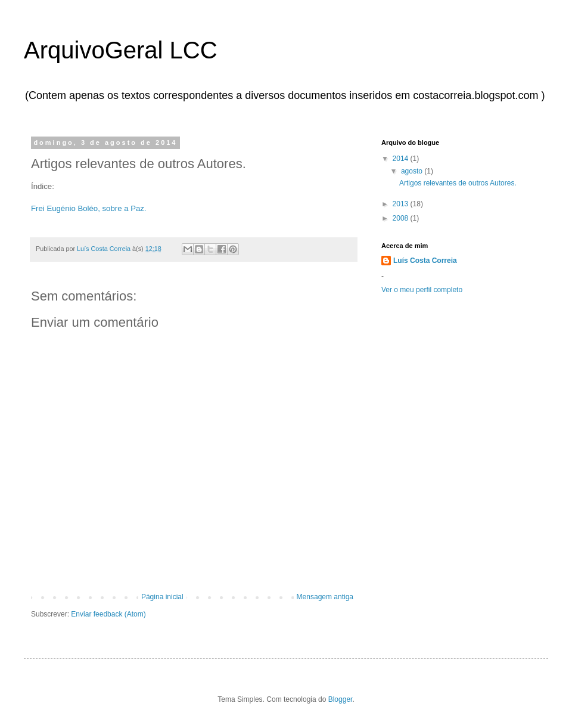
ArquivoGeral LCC (121, 50)
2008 (402, 218)
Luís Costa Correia (425, 261)
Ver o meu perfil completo (422, 290)
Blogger (341, 699)
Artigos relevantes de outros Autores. (458, 183)
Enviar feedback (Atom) (108, 614)
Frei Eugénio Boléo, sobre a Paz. (89, 208)
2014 (402, 159)
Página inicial (162, 597)
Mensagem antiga (325, 597)
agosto (413, 171)
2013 (402, 204)
